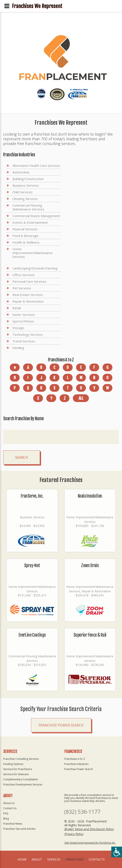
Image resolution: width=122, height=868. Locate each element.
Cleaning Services (25, 199)
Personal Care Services (29, 281)
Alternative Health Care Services (36, 166)
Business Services (26, 185)
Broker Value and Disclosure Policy (89, 829)
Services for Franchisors (18, 769)
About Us (9, 803)
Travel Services (24, 341)
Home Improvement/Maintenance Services (32, 253)
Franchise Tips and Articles (19, 829)
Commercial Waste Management (36, 216)
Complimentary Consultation (21, 779)
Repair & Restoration (28, 301)
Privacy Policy (74, 834)
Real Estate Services (28, 295)
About (37, 859)
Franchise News (13, 824)
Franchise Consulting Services (21, 759)
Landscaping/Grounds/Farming (35, 268)
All (81, 398)
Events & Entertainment (30, 222)
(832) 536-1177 (82, 812)
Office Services (24, 275)
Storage (18, 328)
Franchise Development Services (23, 784)
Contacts (97, 859)
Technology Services (28, 334)
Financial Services (25, 229)
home (22, 859)
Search (22, 457)
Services (54, 859)
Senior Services (24, 315)
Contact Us (10, 808)
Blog (6, 818)
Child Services (22, 192)
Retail (17, 308)
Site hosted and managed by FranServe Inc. (90, 843)
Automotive (21, 172)
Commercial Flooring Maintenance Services (28, 207)
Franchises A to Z (75, 759)
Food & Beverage (25, 236)
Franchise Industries (76, 764)
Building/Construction (28, 179)
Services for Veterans (16, 774)
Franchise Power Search (61, 736)
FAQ (6, 813)
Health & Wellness (26, 242)
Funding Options (13, 764)
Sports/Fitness (23, 321)
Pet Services (22, 288)
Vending (18, 348)
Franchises (75, 859)
